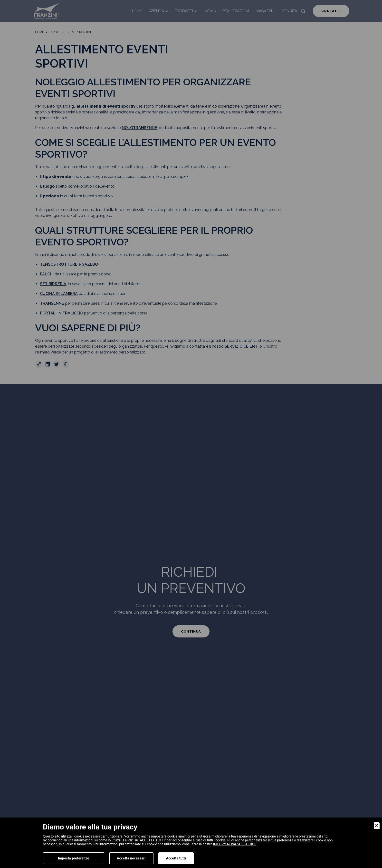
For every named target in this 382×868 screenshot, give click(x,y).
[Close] (377, 826)
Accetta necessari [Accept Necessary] (131, 858)
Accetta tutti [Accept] (176, 858)
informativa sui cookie (235, 844)
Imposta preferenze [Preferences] (74, 858)
